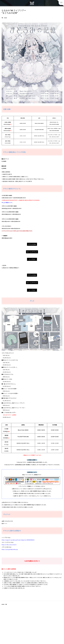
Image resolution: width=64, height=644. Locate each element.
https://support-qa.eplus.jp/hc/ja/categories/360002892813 (18, 540)
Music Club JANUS (39, 123)
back (6, 18)
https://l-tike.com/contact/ (9, 545)
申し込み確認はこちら (7, 202)
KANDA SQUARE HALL (39, 136)
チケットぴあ (32, 244)
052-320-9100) (56, 131)
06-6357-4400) (56, 124)
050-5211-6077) (56, 137)
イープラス (32, 259)
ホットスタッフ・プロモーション (54, 135)
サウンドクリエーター (54, 122)
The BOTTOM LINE (39, 130)
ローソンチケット (32, 252)
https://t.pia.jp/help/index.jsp (10, 549)
